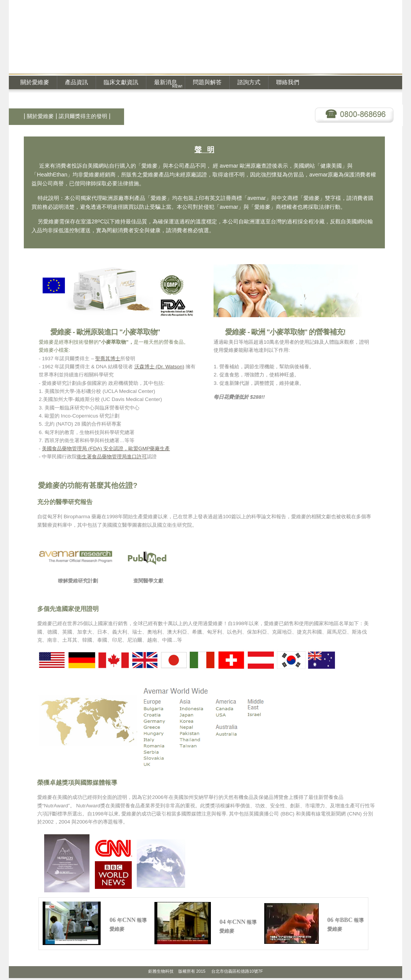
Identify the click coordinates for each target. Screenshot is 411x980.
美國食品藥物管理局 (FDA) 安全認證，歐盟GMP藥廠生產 (106, 448)
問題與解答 (207, 82)
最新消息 (166, 82)
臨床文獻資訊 (121, 82)
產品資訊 (76, 82)
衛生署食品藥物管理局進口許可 (112, 457)
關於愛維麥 (35, 82)
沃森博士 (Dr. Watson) (159, 367)
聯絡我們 (288, 82)
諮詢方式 (249, 82)
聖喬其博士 (108, 359)
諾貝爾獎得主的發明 (83, 116)
